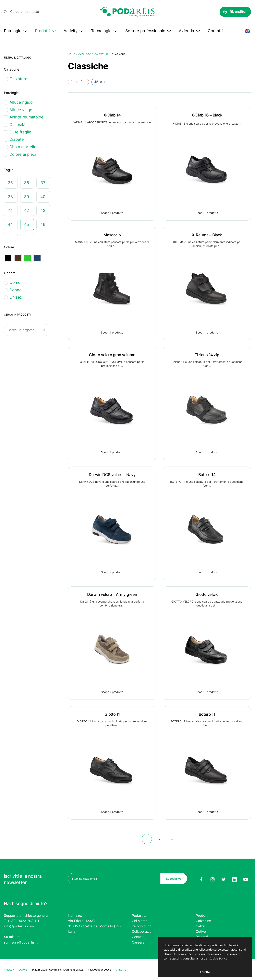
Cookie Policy (218, 958)
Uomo (15, 282)
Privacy (9, 970)
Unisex (16, 297)
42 (26, 211)
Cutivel (201, 932)
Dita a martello (23, 147)
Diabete (17, 139)
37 (43, 183)
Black (8, 258)
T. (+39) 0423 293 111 (22, 921)
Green (28, 258)
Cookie (23, 970)
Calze (200, 926)
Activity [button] (73, 31)
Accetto (205, 972)
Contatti (215, 31)
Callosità (17, 125)
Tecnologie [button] (104, 31)
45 (26, 225)
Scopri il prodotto (112, 213)
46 (43, 225)
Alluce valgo (21, 110)
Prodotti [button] (45, 31)
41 (10, 211)
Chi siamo (140, 921)
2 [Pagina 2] (160, 839)
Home (71, 54)
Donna (15, 290)
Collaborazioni (143, 932)
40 (43, 197)
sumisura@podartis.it (21, 942)
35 (10, 183)
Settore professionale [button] (148, 31)
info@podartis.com (19, 926)
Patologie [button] (16, 31)
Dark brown (18, 258)
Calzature (101, 54)
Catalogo (85, 54)
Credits (121, 970)
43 (43, 211)
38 (10, 197)
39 (26, 197)
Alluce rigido (21, 102)
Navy (37, 258)
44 (10, 225)
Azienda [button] (189, 31)
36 (26, 183)
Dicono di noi (142, 926)
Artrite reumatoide (26, 117)
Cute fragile (20, 132)
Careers (138, 942)
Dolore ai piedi (23, 154)
